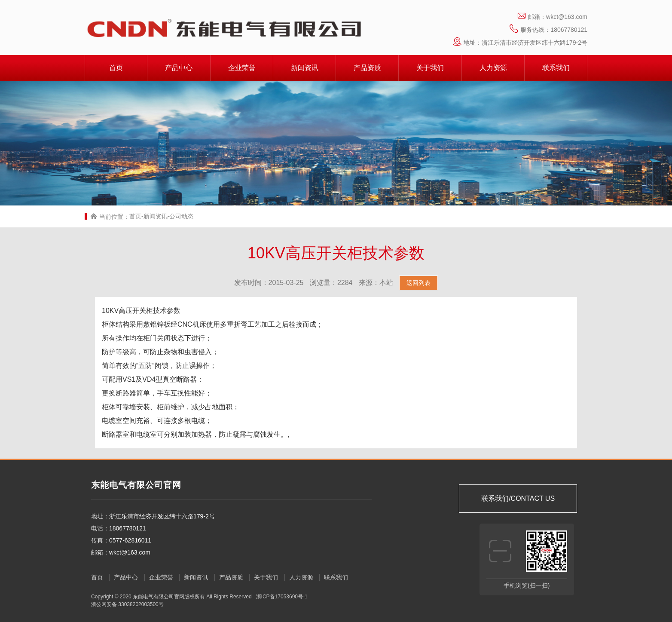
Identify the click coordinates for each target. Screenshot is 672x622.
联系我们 (556, 68)
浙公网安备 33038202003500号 (127, 604)
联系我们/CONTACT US (518, 498)
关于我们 (430, 68)
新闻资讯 (305, 68)
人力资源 (493, 68)
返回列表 (418, 283)
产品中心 (179, 68)
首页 (116, 68)
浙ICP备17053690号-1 (281, 597)
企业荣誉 (242, 68)
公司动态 (181, 216)
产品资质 (367, 68)
